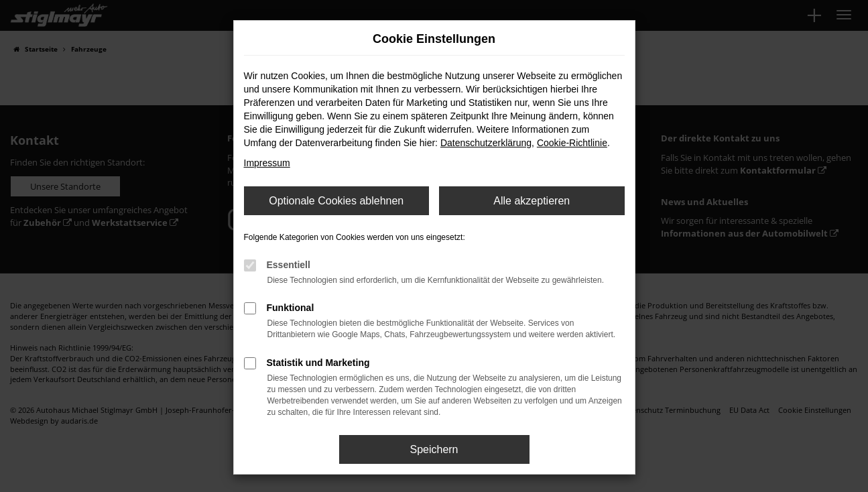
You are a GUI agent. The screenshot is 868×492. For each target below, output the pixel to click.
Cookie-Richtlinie (572, 143)
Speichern (434, 449)
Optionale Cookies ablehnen (336, 201)
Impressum (267, 163)
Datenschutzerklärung (486, 143)
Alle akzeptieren (532, 201)
